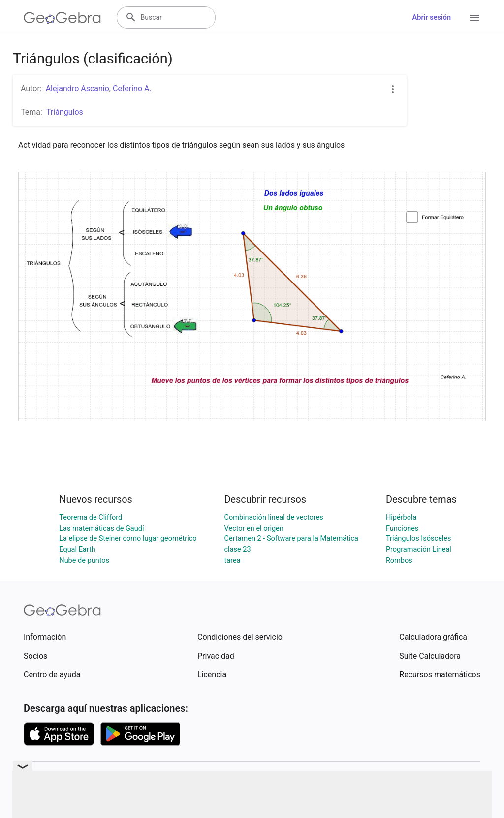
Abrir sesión (432, 17)
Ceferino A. (132, 88)
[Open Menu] (474, 18)
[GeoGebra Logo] (62, 18)
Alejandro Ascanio (78, 88)
